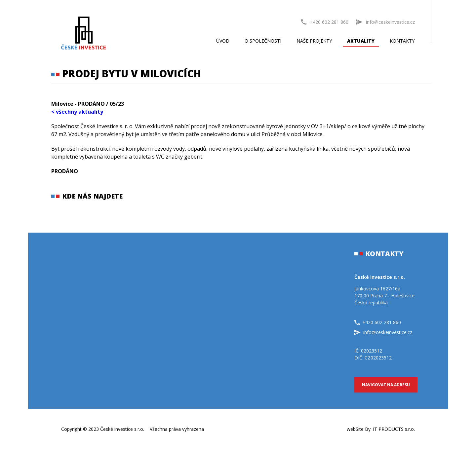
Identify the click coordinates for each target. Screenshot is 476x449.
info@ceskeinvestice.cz (383, 332)
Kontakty (402, 41)
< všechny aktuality (77, 112)
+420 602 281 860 (325, 22)
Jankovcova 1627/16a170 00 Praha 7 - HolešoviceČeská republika (384, 296)
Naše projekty (314, 41)
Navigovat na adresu (386, 385)
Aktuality (361, 41)
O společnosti (263, 41)
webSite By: (381, 429)
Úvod (223, 41)
